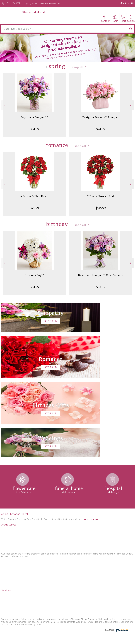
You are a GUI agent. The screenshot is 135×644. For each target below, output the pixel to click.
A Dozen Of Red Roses (34, 196)
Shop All (78, 67)
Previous (4, 105)
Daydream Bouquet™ (34, 117)
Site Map (124, 641)
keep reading (91, 440)
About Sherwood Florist (15, 435)
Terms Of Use (73, 641)
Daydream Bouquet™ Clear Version (101, 275)
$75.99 (34, 208)
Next (131, 105)
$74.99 (101, 129)
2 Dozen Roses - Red (101, 196)
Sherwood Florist (34, 12)
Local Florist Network (108, 641)
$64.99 (34, 287)
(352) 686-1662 (13, 3)
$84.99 (34, 129)
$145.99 (101, 208)
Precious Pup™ (34, 275)
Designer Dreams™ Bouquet (101, 117)
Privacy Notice (89, 641)
